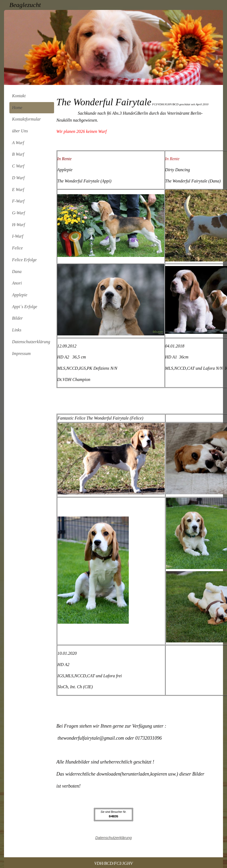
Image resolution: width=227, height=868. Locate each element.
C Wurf (18, 166)
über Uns (20, 131)
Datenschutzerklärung (31, 342)
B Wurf (18, 154)
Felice (17, 248)
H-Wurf (18, 225)
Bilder (17, 318)
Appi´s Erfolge (25, 307)
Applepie (20, 295)
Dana (17, 272)
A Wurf (18, 143)
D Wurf (18, 178)
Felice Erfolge (24, 260)
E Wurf (18, 190)
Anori (17, 283)
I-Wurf (18, 236)
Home (17, 108)
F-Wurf (18, 201)
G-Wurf (18, 213)
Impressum (21, 353)
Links (17, 330)
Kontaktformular (27, 119)
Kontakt (19, 96)
